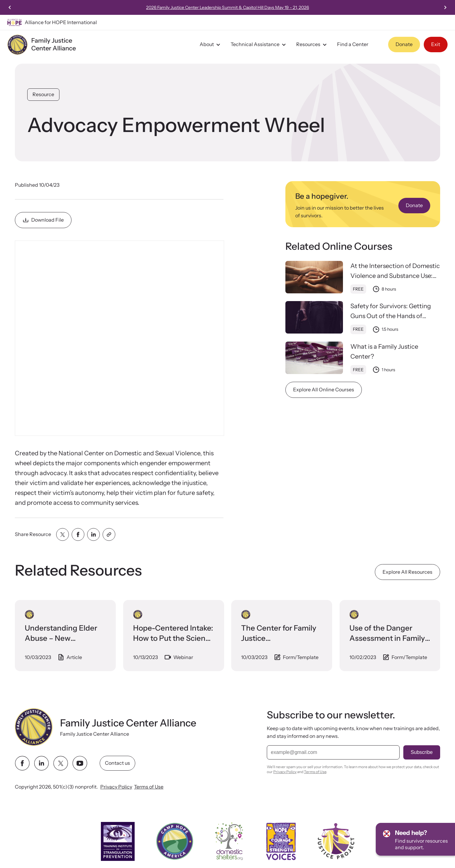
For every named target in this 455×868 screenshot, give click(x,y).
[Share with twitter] (63, 534)
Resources (312, 45)
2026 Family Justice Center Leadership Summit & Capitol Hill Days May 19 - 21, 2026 (316, 7)
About (211, 45)
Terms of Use (149, 787)
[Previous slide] (10, 7)
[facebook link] (22, 763)
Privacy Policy (116, 787)
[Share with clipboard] (109, 534)
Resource (43, 94)
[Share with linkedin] (93, 534)
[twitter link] (61, 763)
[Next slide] (445, 7)
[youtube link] (80, 763)
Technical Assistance (259, 45)
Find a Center (353, 44)
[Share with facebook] (78, 534)
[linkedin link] (41, 763)
